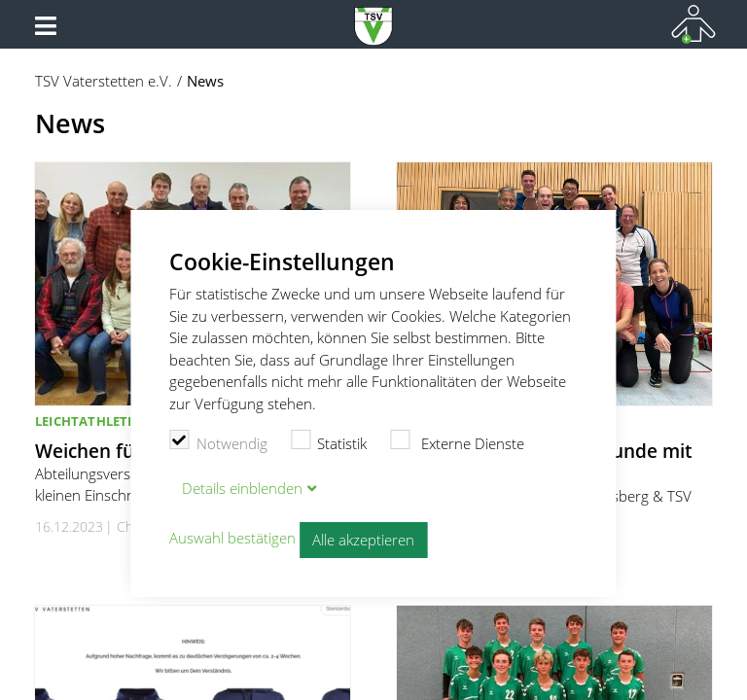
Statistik (329, 441)
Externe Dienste (457, 441)
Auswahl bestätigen (232, 538)
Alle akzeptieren (363, 540)
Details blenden (242, 488)
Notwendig (218, 441)
